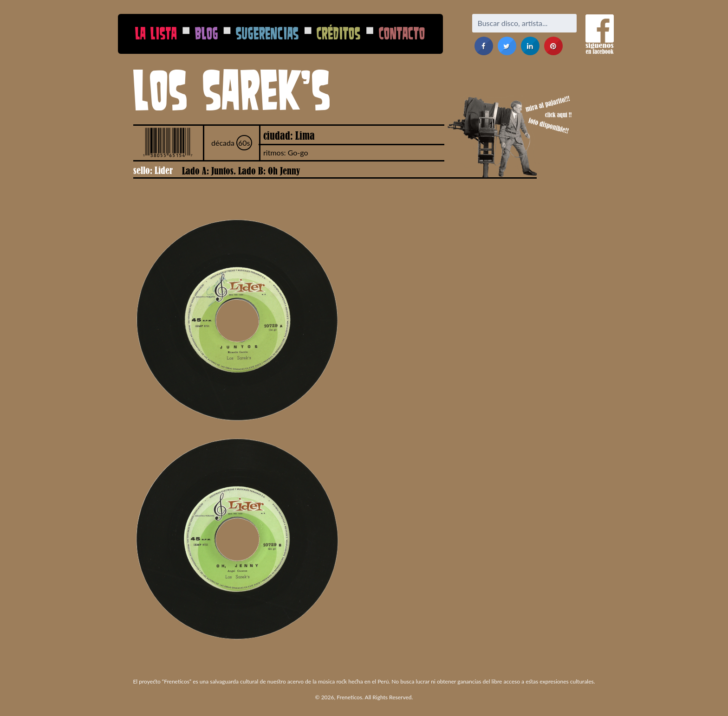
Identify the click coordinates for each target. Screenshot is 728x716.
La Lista (156, 33)
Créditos (339, 33)
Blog (207, 33)
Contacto (402, 33)
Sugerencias (267, 33)
